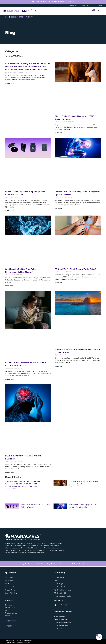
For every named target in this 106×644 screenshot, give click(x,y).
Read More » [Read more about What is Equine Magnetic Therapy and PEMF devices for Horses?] (59, 133)
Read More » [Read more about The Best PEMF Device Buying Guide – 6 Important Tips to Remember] (59, 209)
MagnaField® (25, 564)
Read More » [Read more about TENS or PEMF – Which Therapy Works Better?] (59, 283)
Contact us (9, 577)
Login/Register (97, 5)
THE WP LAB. (15, 642)
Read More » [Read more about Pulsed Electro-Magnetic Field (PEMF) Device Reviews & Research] (9, 211)
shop (56, 580)
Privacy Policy (10, 590)
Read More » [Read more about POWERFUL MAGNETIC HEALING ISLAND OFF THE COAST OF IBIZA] (59, 366)
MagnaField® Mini (38, 564)
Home (8, 17)
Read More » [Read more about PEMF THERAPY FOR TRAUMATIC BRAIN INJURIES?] (9, 473)
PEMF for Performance (62, 622)
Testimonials (73, 5)
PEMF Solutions (60, 616)
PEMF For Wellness (61, 587)
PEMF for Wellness (61, 619)
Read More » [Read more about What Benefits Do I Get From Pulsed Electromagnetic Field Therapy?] (9, 286)
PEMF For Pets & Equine (63, 596)
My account (9, 580)
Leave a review (11, 593)
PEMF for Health (60, 629)
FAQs (7, 584)
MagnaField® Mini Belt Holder (56, 564)
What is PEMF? (59, 577)
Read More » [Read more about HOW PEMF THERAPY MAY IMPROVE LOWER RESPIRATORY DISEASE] (9, 379)
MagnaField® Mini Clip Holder (76, 564)
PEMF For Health (60, 593)
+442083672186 (11, 626)
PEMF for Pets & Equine (63, 626)
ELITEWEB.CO (28, 642)
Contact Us (85, 5)
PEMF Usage (59, 584)
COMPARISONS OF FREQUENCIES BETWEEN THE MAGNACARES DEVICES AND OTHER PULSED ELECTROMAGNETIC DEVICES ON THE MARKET (23, 484)
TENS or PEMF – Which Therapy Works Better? (75, 269)
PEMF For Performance (62, 590)
